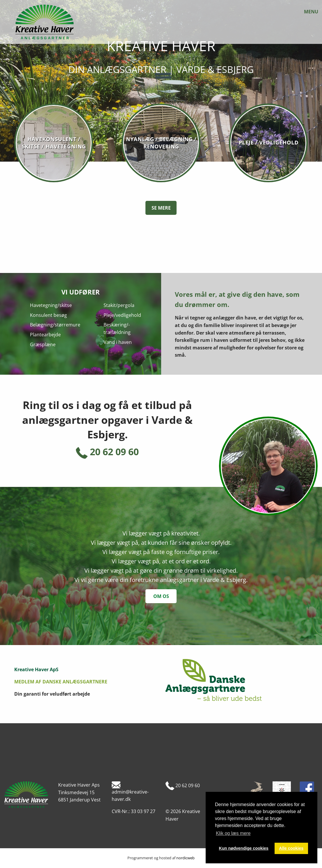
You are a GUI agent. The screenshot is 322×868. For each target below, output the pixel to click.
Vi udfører (81, 292)
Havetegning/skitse (51, 305)
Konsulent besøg (48, 315)
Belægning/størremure (55, 325)
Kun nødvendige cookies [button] (244, 848)
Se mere (161, 208)
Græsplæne (43, 344)
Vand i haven (118, 342)
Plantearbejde (45, 335)
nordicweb (185, 858)
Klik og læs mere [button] (233, 833)
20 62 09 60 (107, 452)
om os (161, 596)
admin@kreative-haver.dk (130, 792)
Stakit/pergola (119, 305)
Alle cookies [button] (291, 848)
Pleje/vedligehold (122, 315)
